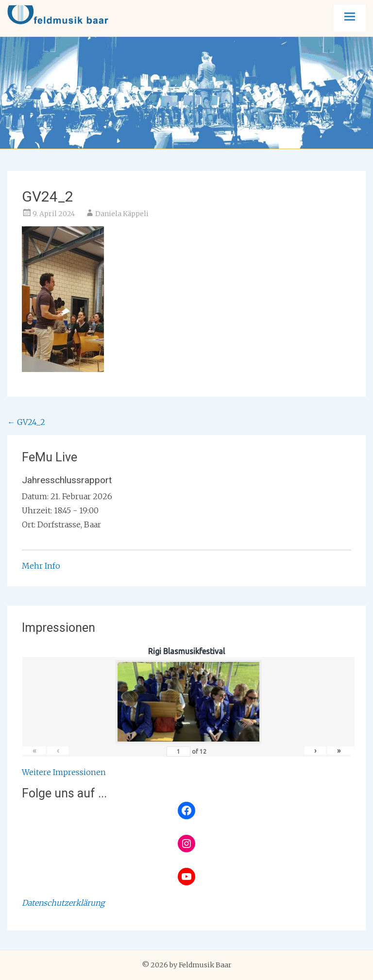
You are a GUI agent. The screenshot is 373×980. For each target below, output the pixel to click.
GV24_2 (26, 422)
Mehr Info (41, 566)
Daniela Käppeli (122, 214)
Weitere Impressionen (64, 772)
